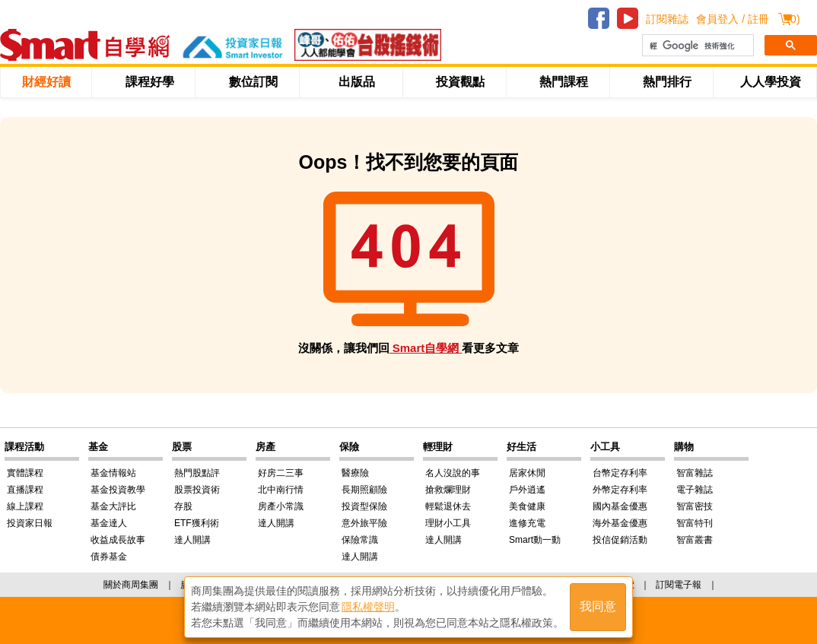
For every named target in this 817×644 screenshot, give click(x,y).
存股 (183, 506)
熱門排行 (667, 82)
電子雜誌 (695, 490)
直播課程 (25, 490)
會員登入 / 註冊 (733, 19)
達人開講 (192, 540)
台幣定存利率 (620, 473)
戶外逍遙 (527, 490)
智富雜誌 (695, 473)
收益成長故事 (118, 540)
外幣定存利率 (620, 490)
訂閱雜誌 (667, 19)
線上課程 (25, 506)
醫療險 (355, 473)
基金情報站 (113, 473)
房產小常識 (281, 506)
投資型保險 (364, 506)
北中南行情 (281, 490)
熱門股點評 (197, 473)
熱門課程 (564, 82)
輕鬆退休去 (448, 506)
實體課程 (25, 473)
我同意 (598, 607)
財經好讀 (46, 82)
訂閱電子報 (679, 585)
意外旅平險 (364, 523)
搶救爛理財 (448, 490)
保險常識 (360, 540)
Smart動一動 (535, 540)
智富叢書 (695, 540)
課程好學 (150, 82)
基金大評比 (113, 506)
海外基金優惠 (620, 523)
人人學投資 (771, 82)
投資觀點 (460, 82)
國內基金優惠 (620, 506)
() (793, 19)
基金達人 (109, 523)
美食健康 (527, 506)
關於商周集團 (131, 585)
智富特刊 (695, 523)
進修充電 (527, 523)
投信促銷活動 (620, 540)
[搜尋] (696, 46)
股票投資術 (197, 490)
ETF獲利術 (197, 523)
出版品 (357, 82)
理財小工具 (448, 523)
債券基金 (109, 557)
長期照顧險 (364, 490)
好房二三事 (281, 473)
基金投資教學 (118, 490)
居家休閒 (527, 473)
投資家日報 (30, 523)
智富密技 (695, 506)
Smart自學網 (426, 348)
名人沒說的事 (453, 473)
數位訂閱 (253, 82)
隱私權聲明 (368, 607)
